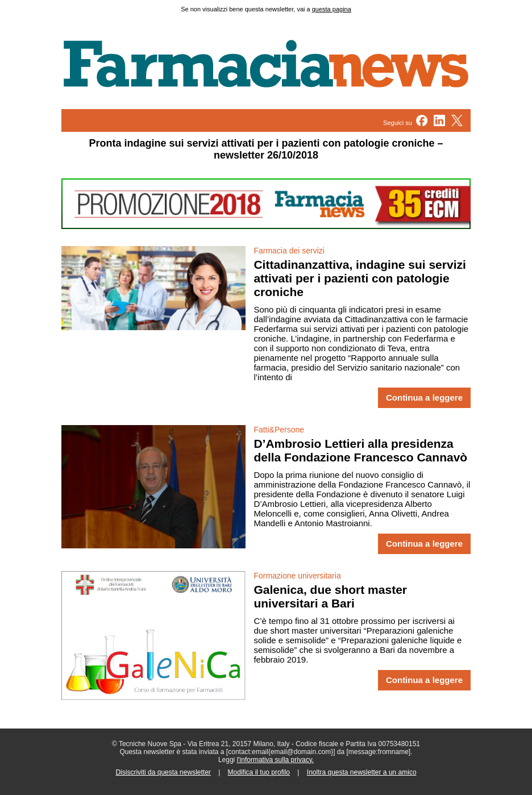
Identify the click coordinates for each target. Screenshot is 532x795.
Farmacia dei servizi (289, 251)
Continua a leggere (424, 398)
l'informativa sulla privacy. (275, 760)
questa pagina (332, 9)
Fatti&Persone (279, 430)
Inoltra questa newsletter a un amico (362, 772)
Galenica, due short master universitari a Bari (330, 596)
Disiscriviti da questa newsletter (163, 772)
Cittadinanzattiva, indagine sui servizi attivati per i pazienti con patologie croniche (359, 278)
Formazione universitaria (297, 576)
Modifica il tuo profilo (259, 772)
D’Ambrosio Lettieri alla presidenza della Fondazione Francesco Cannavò (360, 450)
